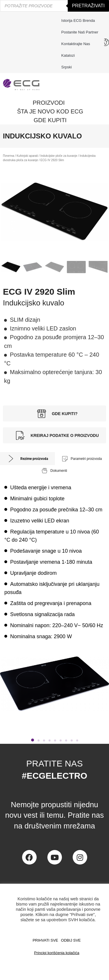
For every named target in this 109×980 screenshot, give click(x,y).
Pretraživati (88, 6)
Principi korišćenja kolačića (57, 953)
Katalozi (68, 55)
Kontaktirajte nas (77, 44)
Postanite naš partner (80, 32)
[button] (33, 740)
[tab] (27, 459)
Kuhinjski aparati (27, 156)
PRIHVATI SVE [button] (45, 940)
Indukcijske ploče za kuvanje (59, 156)
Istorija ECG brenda (78, 21)
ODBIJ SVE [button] (71, 940)
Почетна (9, 156)
